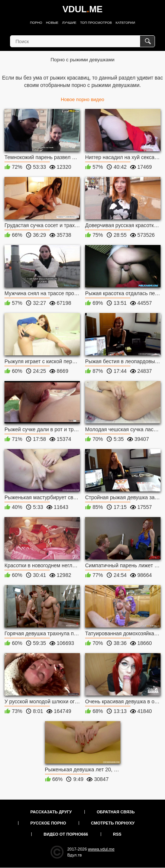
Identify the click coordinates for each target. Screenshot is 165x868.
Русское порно (48, 823)
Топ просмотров (96, 23)
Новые (52, 23)
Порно (36, 23)
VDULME (82, 9)
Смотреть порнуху (113, 823)
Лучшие (69, 23)
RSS (117, 834)
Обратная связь (116, 812)
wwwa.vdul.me (101, 849)
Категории (125, 23)
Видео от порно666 (66, 834)
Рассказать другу (51, 812)
